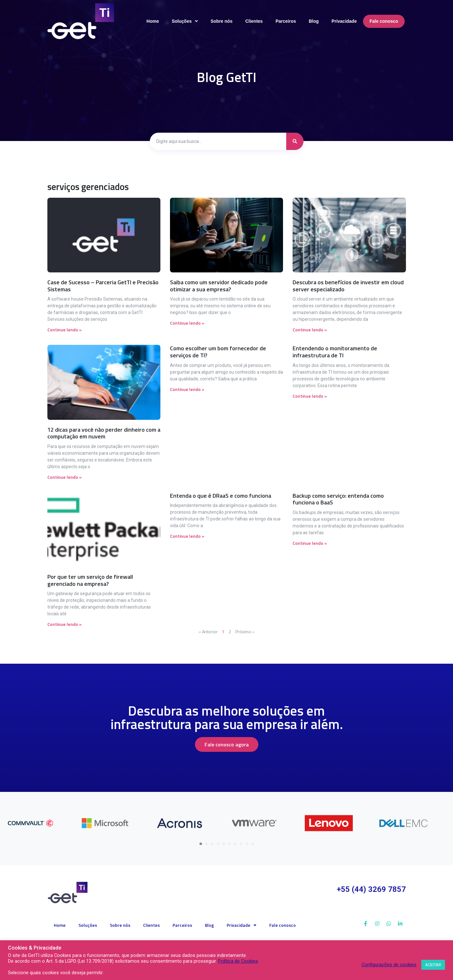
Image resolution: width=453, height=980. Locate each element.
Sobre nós (120, 925)
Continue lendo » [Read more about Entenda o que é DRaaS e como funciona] (187, 536)
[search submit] (295, 141)
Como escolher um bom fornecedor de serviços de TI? (218, 352)
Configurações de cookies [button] (389, 965)
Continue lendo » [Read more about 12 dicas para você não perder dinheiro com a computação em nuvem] (65, 477)
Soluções (88, 925)
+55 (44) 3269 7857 (371, 889)
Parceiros (182, 925)
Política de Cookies (238, 961)
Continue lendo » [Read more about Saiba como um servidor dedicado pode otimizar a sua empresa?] (187, 323)
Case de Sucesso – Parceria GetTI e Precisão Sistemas (103, 286)
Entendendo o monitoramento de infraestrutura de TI (335, 352)
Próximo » (245, 631)
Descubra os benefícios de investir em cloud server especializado (348, 286)
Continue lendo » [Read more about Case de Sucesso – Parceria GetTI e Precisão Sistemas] (65, 330)
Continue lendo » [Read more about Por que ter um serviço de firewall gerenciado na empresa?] (65, 624)
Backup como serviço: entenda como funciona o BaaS (338, 499)
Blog (209, 925)
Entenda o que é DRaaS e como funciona (221, 496)
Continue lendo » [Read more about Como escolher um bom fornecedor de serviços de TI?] (187, 389)
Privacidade (242, 925)
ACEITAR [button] (433, 965)
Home (60, 925)
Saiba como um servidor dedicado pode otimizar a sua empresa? (219, 286)
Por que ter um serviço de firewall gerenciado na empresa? (90, 580)
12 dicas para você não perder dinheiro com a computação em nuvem (104, 433)
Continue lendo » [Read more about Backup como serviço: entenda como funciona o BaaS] (310, 543)
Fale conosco (283, 925)
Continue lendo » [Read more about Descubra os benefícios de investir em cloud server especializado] (310, 330)
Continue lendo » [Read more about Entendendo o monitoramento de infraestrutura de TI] (310, 396)
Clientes (151, 925)
